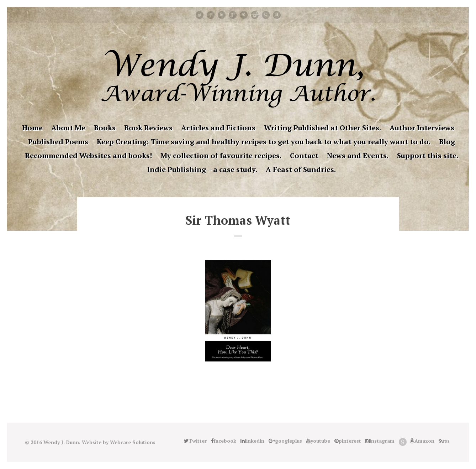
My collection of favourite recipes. (221, 155)
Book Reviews (148, 128)
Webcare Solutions (133, 442)
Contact (304, 155)
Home (32, 128)
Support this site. (428, 155)
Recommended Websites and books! (88, 155)
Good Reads (266, 15)
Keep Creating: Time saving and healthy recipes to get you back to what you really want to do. (264, 142)
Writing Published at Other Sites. (322, 128)
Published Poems (58, 142)
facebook (211, 15)
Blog (447, 142)
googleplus (233, 15)
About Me (68, 128)
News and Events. (358, 155)
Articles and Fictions (218, 128)
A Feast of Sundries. (301, 169)
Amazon (277, 15)
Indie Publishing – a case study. (202, 169)
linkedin (222, 15)
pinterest (244, 15)
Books (105, 128)
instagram (255, 15)
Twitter (200, 15)
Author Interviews (422, 128)
